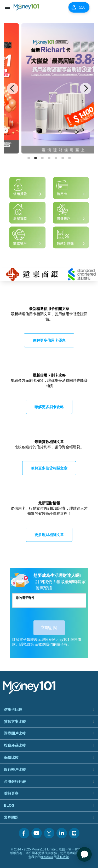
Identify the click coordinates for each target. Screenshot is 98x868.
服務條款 (47, 857)
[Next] (85, 89)
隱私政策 (63, 857)
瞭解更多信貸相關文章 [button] (49, 468)
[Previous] (13, 89)
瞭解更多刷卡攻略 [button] (49, 407)
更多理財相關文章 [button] (49, 535)
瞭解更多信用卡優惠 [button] (49, 340)
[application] (84, 854)
